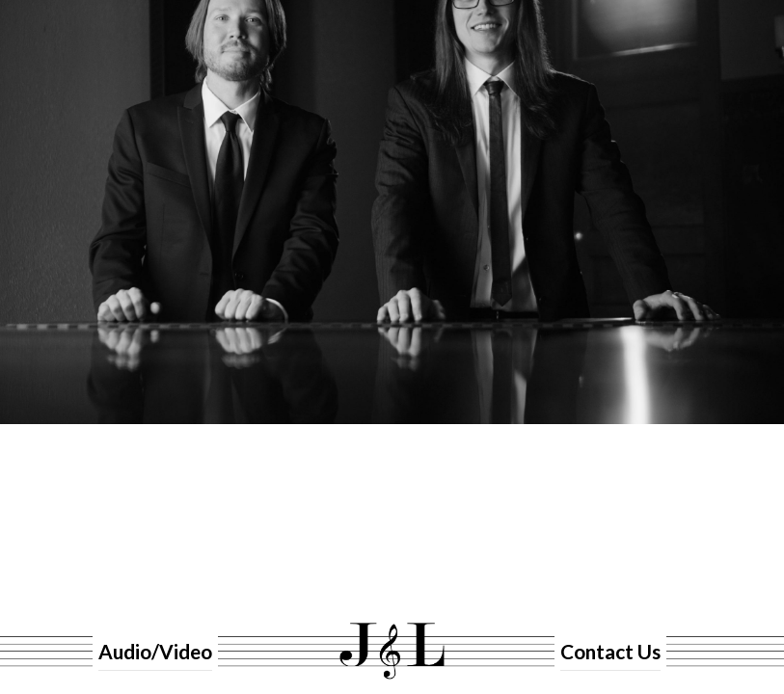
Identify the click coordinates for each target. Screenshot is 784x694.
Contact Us (606, 651)
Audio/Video (153, 651)
